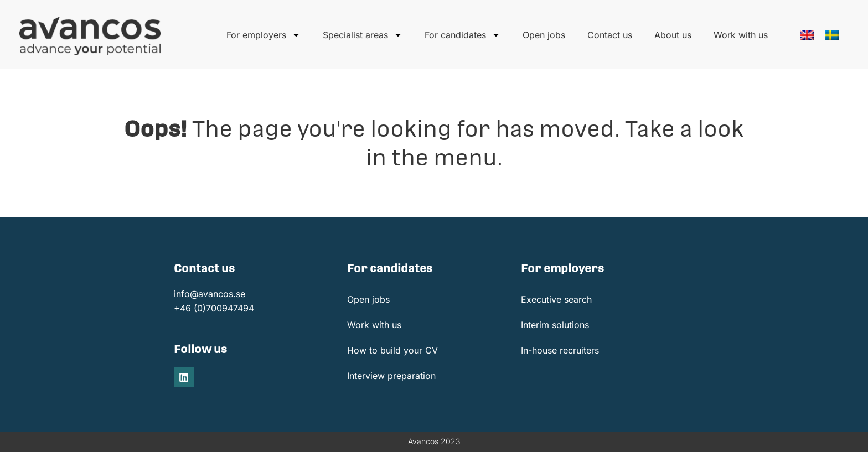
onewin (27, 0)
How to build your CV (392, 350)
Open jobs (544, 35)
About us (673, 35)
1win (25, 0)
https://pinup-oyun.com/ (20, 0)
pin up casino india (3, 0)
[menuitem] (807, 35)
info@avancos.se (210, 294)
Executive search (556, 299)
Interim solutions (555, 325)
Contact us (610, 35)
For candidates (463, 35)
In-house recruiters (560, 350)
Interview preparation (391, 376)
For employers (263, 35)
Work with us (741, 35)
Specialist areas (363, 35)
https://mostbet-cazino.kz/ (11, 0)
